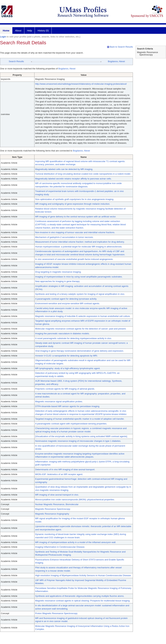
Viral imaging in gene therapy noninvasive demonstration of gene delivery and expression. (79, 351)
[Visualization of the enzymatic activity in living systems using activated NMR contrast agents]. (81, 436)
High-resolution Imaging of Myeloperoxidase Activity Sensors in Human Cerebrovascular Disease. (83, 575)
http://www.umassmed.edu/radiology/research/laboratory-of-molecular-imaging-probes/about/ (81, 84)
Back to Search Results (120, 47)
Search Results (16, 61)
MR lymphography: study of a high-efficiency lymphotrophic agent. (68, 368)
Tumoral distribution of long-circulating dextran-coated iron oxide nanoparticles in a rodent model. (83, 174)
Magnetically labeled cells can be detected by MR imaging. (64, 169)
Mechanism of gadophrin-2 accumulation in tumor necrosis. (64, 237)
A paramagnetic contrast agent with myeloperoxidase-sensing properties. (71, 424)
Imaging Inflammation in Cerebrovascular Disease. (60, 547)
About (18, 31)
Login (3, 37)
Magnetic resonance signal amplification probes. (59, 401)
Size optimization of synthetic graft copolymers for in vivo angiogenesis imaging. (75, 199)
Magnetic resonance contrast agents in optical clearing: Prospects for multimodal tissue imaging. (83, 601)
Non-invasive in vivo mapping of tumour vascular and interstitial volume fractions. (75, 232)
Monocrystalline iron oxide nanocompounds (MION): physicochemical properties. (75, 500)
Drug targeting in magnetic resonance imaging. (58, 272)
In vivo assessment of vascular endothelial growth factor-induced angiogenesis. (74, 259)
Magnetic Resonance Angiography (52, 514)
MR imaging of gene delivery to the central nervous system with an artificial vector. (76, 217)
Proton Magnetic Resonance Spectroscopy (56, 613)
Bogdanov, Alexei (116, 61)
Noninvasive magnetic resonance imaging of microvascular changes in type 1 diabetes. (78, 441)
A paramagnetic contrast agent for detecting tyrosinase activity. (66, 299)
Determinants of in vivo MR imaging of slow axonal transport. (65, 469)
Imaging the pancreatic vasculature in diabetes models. (62, 334)
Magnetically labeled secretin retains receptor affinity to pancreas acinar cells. (73, 179)
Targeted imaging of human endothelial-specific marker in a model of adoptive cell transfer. (80, 419)
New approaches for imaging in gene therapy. (58, 281)
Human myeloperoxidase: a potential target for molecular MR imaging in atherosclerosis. (79, 247)
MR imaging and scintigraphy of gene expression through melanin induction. (73, 204)
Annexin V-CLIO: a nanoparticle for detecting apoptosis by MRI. (66, 356)
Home (6, 31)
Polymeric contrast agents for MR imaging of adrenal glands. (65, 389)
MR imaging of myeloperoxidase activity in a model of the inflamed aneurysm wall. (76, 542)
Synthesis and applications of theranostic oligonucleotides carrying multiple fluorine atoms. (80, 596)
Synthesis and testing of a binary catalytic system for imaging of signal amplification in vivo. (80, 294)
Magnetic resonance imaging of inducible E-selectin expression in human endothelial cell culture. (83, 316)
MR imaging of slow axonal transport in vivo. (57, 495)
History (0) (43, 31)
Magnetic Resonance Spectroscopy (53, 509)
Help (30, 31)
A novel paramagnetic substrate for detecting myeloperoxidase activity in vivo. (73, 338)
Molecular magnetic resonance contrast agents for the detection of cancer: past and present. (81, 329)
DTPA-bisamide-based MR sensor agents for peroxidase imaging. (68, 406)
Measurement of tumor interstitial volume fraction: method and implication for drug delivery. (80, 242)
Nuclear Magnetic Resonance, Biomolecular (57, 504)
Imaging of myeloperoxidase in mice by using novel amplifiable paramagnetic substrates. (79, 277)
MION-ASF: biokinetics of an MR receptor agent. (59, 474)
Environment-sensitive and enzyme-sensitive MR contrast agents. (67, 303)
